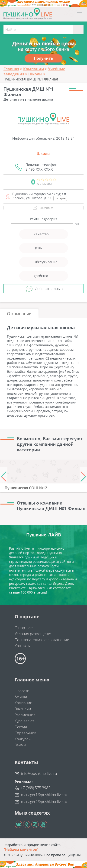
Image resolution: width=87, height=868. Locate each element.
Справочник (25, 733)
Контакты (23, 646)
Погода (21, 727)
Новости (22, 691)
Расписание (25, 715)
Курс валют (24, 721)
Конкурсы (23, 739)
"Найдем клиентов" (21, 849)
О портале (24, 628)
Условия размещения (33, 634)
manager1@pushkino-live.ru (44, 795)
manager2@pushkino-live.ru (44, 802)
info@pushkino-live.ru (39, 773)
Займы (20, 745)
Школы (43, 154)
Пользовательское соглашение (42, 640)
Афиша (21, 697)
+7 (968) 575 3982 (35, 788)
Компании (24, 703)
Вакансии (23, 709)
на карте (60, 198)
